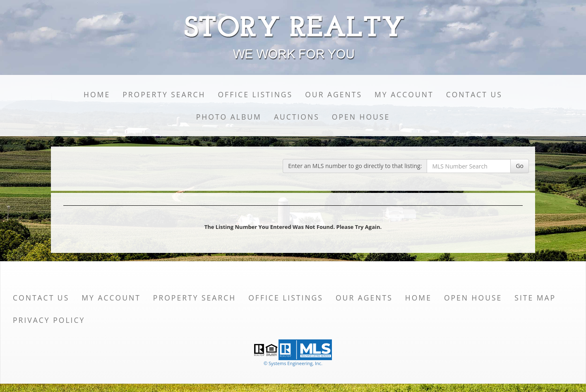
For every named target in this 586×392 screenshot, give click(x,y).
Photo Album (229, 117)
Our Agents (334, 94)
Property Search (164, 94)
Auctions (297, 117)
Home (97, 94)
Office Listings (255, 94)
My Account (404, 94)
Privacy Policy (49, 320)
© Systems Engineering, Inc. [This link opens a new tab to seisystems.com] (293, 363)
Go (520, 166)
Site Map (535, 298)
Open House (361, 117)
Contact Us (474, 94)
